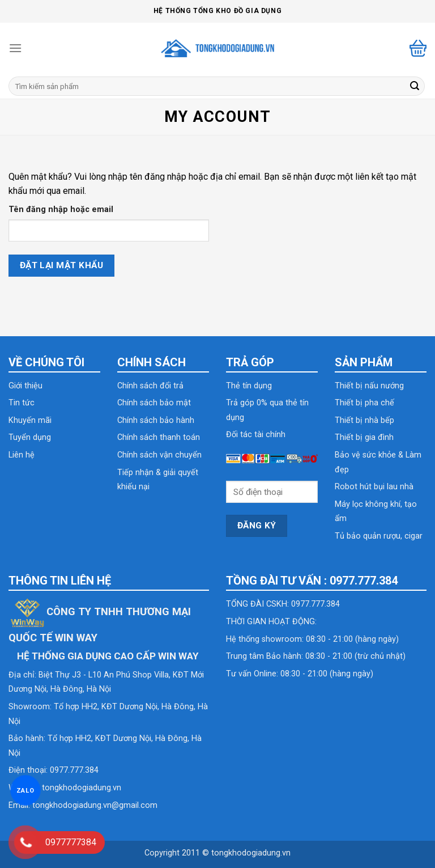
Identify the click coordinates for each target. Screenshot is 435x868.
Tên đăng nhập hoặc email (61, 209)
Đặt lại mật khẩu (61, 265)
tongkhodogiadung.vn (82, 788)
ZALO (25, 790)
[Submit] (415, 86)
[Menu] (15, 48)
